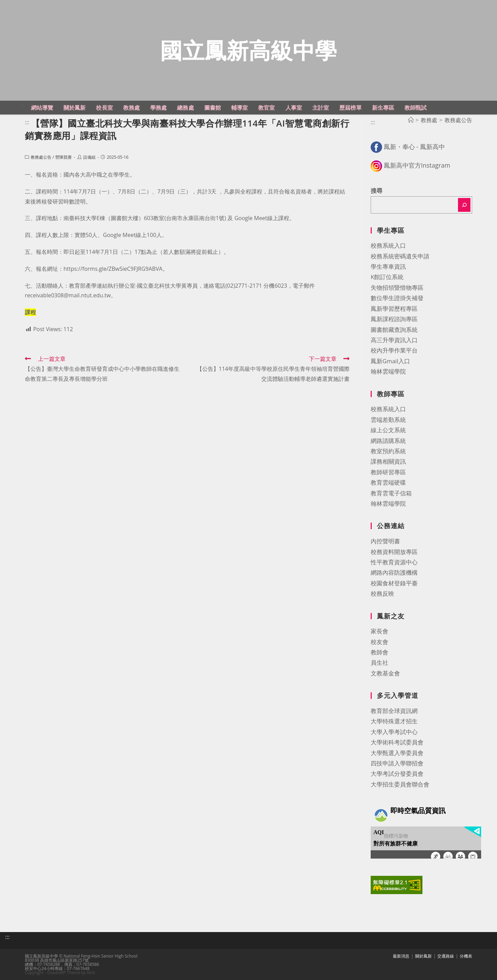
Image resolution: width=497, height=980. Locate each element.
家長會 (379, 631)
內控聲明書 (385, 541)
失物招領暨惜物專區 (397, 288)
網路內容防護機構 (394, 572)
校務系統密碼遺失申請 (400, 256)
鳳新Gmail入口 (390, 361)
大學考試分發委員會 (397, 774)
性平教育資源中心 (394, 562)
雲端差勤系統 (388, 420)
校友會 (379, 642)
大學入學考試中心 (394, 732)
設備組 (89, 157)
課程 (30, 312)
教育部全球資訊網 (394, 711)
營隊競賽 (64, 157)
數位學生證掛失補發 (397, 298)
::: (22, 106)
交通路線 (446, 956)
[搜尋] (464, 205)
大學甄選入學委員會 (397, 753)
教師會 (379, 652)
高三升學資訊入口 (394, 340)
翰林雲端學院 (388, 371)
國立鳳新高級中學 (248, 50)
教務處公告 (41, 157)
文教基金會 (385, 673)
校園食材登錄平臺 (394, 583)
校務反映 (382, 593)
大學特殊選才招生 (394, 721)
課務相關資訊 (388, 461)
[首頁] (411, 120)
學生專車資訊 (388, 266)
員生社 (379, 662)
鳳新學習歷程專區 (394, 309)
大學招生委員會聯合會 (400, 784)
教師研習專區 (388, 472)
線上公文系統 (388, 430)
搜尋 (377, 191)
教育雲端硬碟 (388, 482)
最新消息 (401, 956)
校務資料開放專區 (394, 552)
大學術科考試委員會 (397, 742)
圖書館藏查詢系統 (394, 330)
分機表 (466, 956)
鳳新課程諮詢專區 (394, 319)
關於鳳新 (423, 956)
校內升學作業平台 (394, 350)
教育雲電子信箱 (391, 493)
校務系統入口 (388, 245)
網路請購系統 (388, 441)
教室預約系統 (388, 451)
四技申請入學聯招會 (397, 763)
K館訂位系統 (387, 277)
